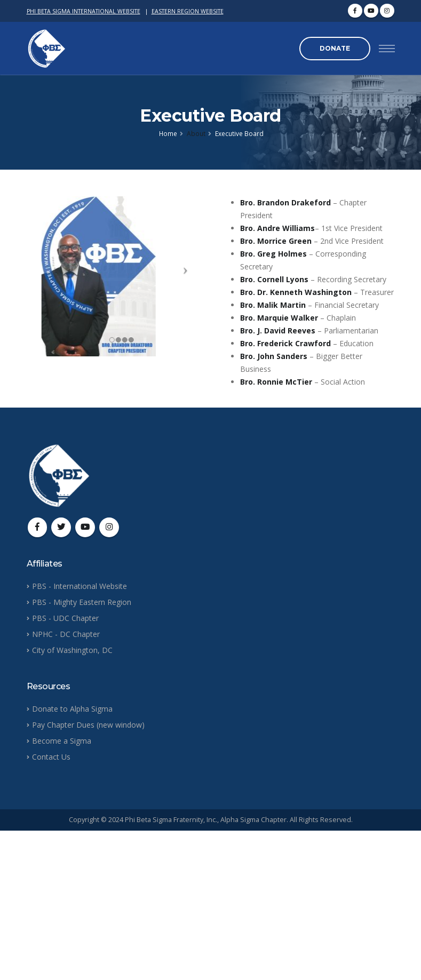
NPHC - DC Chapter (66, 634)
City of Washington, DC (72, 650)
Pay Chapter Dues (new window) (88, 725)
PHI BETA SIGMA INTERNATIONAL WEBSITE (84, 11)
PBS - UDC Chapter (65, 618)
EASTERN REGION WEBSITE (188, 11)
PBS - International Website (80, 586)
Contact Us (51, 757)
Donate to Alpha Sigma (72, 709)
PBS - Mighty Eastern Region (82, 602)
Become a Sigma (62, 741)
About (196, 133)
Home (168, 133)
